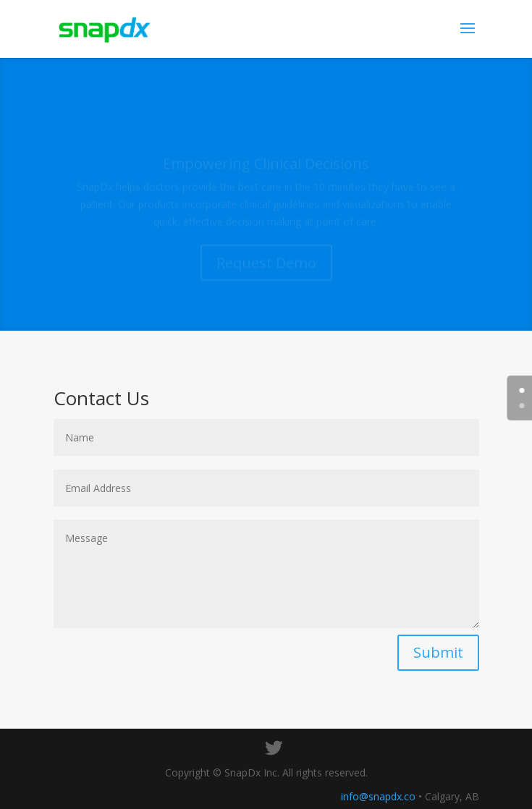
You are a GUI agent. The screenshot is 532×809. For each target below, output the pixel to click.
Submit (438, 652)
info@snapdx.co (378, 796)
